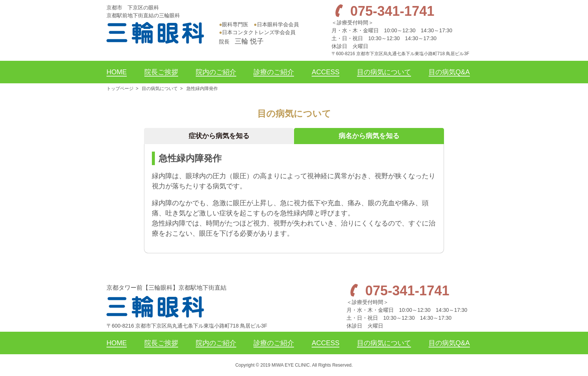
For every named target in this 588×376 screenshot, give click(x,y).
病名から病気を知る (369, 136)
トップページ (120, 89)
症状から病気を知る (219, 136)
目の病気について (160, 89)
